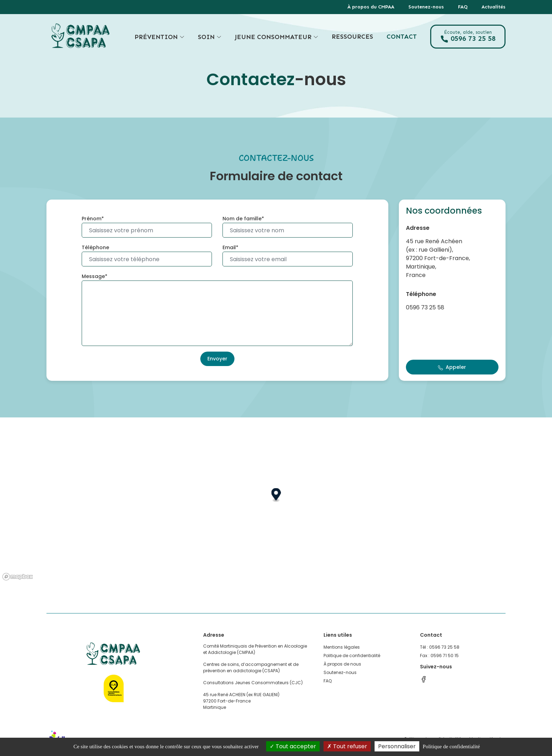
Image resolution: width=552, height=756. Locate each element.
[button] (276, 495)
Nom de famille (242, 219)
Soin (210, 37)
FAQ (463, 7)
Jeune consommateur (277, 37)
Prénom (92, 219)
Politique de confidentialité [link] (451, 746)
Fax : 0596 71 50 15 (439, 656)
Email (229, 247)
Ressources (352, 37)
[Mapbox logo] (18, 577)
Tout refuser (347, 746)
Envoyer (217, 359)
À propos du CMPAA (371, 7)
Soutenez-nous (426, 7)
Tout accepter (293, 746)
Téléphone (95, 247)
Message (93, 276)
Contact (402, 37)
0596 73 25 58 (468, 36)
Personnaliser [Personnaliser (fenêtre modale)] (397, 746)
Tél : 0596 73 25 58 (440, 647)
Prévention (159, 37)
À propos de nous (342, 664)
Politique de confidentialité (352, 656)
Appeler (452, 367)
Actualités (494, 7)
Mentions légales (342, 647)
